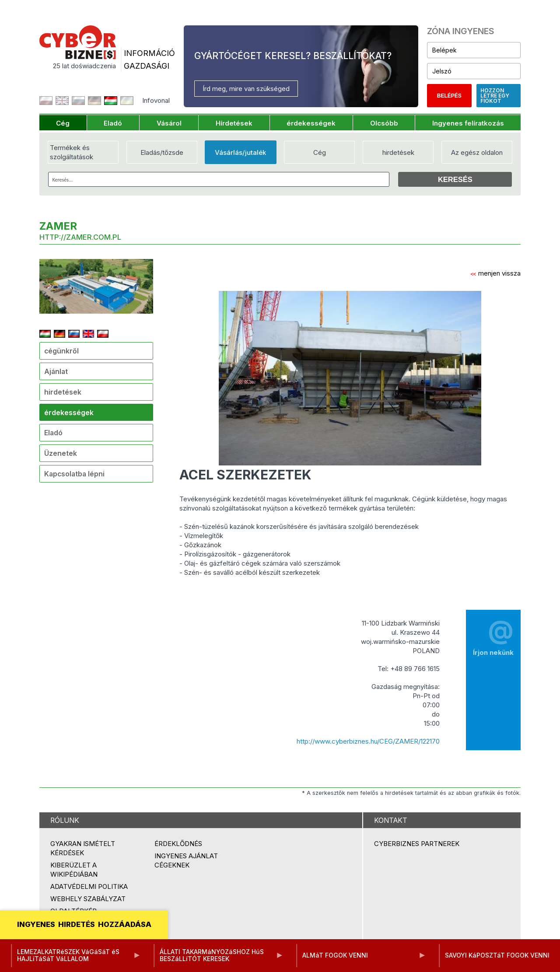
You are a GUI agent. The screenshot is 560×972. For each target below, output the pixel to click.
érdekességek (311, 123)
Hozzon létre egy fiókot (495, 96)
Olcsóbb (384, 123)
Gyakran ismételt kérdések (83, 848)
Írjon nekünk (493, 635)
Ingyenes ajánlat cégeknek (186, 860)
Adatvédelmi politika (89, 886)
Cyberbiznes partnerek (417, 844)
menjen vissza (495, 273)
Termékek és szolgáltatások (72, 152)
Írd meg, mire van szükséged (246, 89)
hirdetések (398, 152)
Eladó (113, 123)
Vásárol (169, 123)
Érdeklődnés (178, 844)
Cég (63, 123)
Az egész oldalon (477, 152)
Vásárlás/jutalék (240, 152)
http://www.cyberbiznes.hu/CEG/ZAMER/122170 (368, 741)
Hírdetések (234, 123)
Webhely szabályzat (88, 899)
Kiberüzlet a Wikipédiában (74, 870)
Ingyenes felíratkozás (468, 123)
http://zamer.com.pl (80, 237)
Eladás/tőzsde (162, 152)
